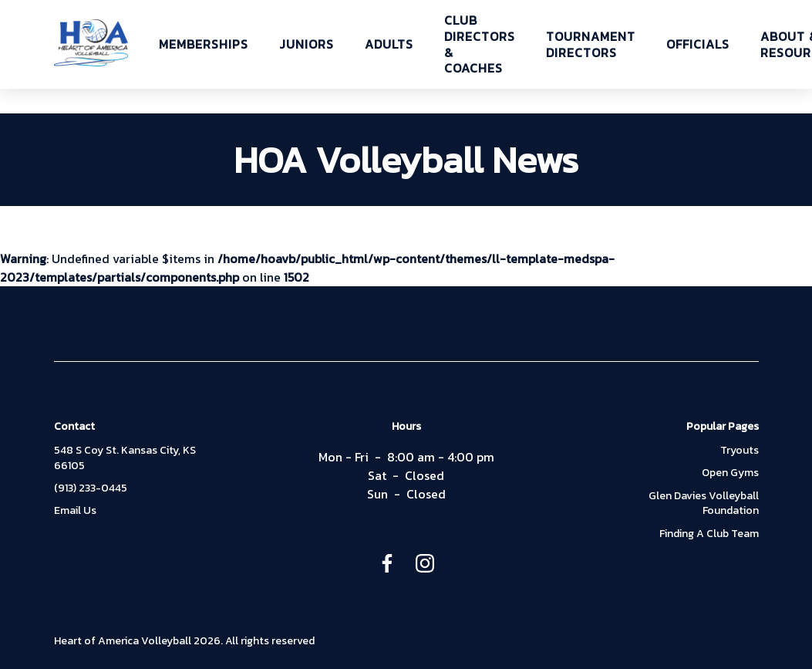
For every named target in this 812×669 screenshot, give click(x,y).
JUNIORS (307, 44)
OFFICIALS (698, 44)
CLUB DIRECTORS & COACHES (480, 44)
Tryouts (740, 451)
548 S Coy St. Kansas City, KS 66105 (125, 458)
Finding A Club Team (709, 534)
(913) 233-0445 (91, 488)
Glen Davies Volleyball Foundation (704, 503)
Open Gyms (730, 473)
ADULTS (389, 44)
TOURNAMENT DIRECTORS (591, 45)
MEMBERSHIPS (204, 44)
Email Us (75, 511)
